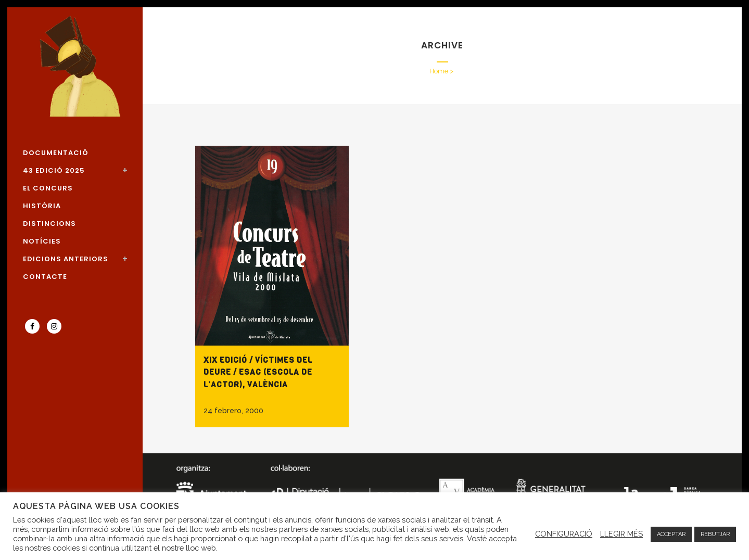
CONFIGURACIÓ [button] (564, 534)
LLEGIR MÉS (621, 534)
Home (439, 71)
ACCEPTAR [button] (671, 534)
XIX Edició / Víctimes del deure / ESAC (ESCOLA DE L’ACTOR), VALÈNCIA (258, 372)
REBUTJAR (715, 534)
